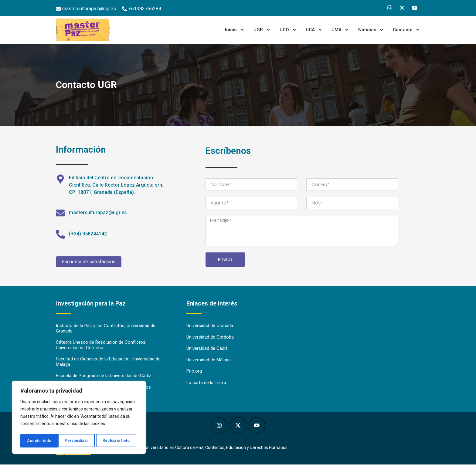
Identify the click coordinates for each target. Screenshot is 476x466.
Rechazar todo (79, 441)
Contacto (406, 30)
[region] (79, 418)
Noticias (371, 30)
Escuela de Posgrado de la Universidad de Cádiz (104, 377)
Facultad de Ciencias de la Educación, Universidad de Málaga (108, 363)
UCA (314, 30)
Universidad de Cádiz (207, 349)
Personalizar (39, 441)
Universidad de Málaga (209, 361)
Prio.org (194, 372)
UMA (340, 30)
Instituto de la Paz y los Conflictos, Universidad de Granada (106, 329)
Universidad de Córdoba (210, 338)
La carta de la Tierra (206, 384)
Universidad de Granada (210, 326)
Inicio (235, 30)
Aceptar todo (119, 441)
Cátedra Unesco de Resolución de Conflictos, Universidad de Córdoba (101, 346)
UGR (262, 30)
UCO (288, 30)
